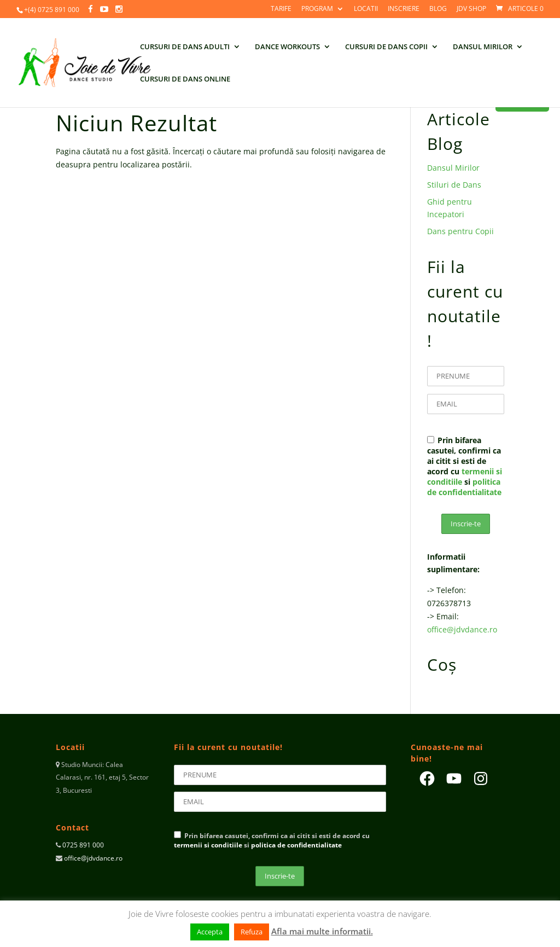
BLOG (438, 9)
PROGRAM (317, 9)
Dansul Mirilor (453, 168)
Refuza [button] (252, 932)
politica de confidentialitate (464, 487)
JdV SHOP (471, 9)
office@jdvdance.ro (462, 629)
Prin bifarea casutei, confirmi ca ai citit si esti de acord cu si (465, 466)
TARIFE (281, 9)
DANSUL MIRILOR (483, 47)
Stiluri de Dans (454, 185)
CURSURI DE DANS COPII (386, 47)
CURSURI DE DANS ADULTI (185, 47)
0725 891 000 (82, 845)
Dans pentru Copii (460, 231)
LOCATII (366, 9)
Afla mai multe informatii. (322, 931)
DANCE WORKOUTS (287, 47)
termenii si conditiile (208, 845)
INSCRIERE (404, 9)
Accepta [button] (210, 932)
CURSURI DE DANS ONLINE (185, 79)
